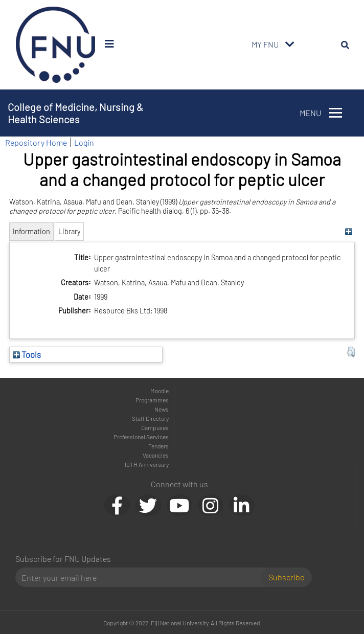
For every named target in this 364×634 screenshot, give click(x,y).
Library (69, 231)
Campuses (155, 427)
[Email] (142, 577)
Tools (27, 354)
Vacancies (156, 455)
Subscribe (286, 577)
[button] (351, 352)
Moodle (160, 391)
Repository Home (36, 142)
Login (84, 142)
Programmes (152, 400)
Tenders (158, 446)
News (162, 409)
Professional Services (141, 437)
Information (31, 231)
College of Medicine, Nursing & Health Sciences (75, 113)
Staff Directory (150, 418)
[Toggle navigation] (290, 44)
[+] (348, 231)
